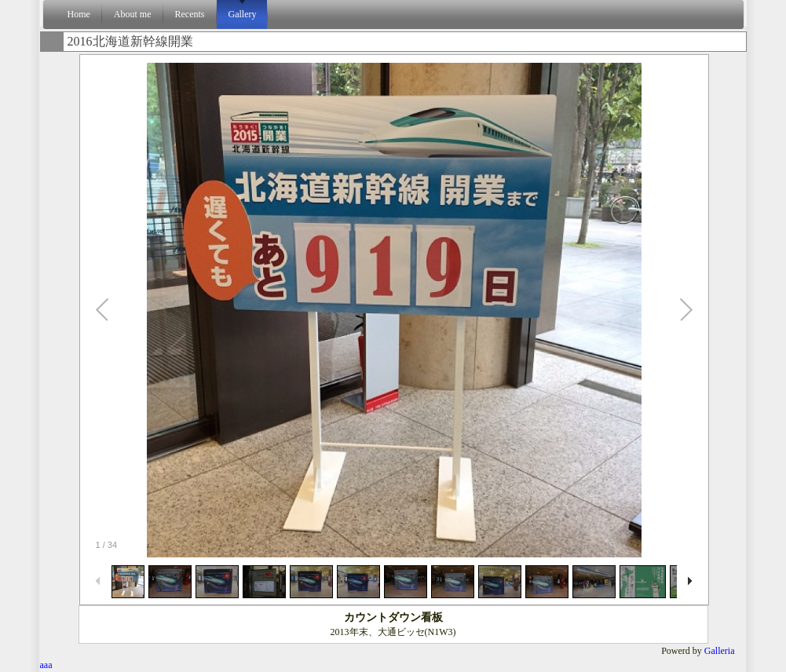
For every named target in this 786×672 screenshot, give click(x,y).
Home (79, 14)
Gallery (243, 14)
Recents (190, 14)
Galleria (720, 651)
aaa (46, 665)
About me (133, 14)
